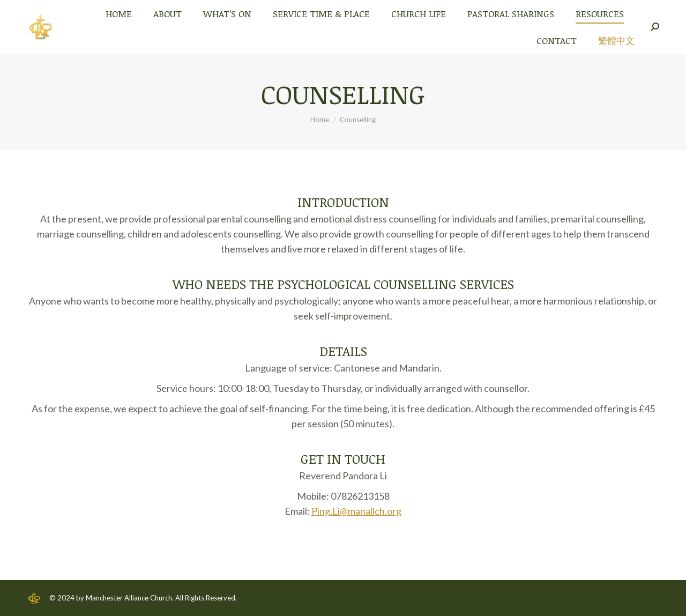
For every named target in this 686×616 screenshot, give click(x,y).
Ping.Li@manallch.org (356, 511)
